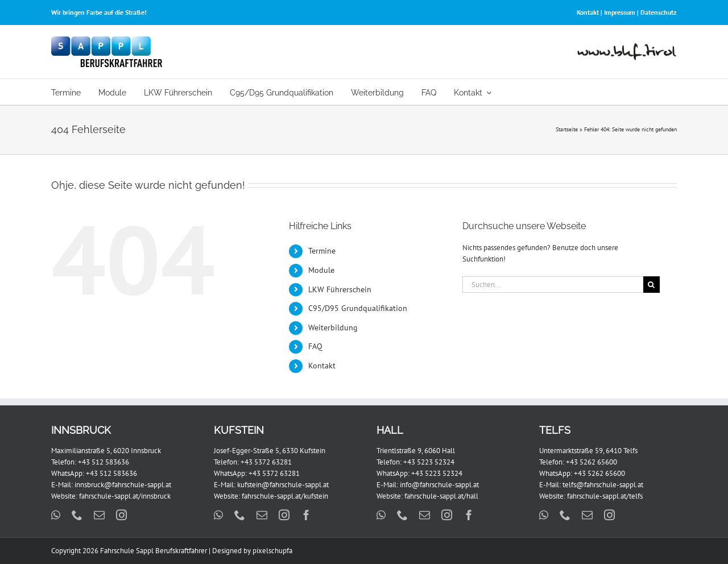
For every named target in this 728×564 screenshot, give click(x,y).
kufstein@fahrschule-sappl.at (283, 485)
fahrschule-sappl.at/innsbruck (125, 496)
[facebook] (306, 515)
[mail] (99, 515)
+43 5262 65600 (591, 462)
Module (321, 270)
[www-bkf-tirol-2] (627, 47)
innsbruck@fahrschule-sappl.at (123, 485)
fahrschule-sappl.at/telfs (605, 496)
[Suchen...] (553, 285)
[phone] (77, 515)
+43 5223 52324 (429, 462)
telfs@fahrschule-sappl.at (603, 485)
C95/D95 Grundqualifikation (358, 308)
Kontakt (588, 12)
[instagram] (121, 515)
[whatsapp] (56, 515)
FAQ (315, 346)
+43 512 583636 (104, 462)
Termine (322, 251)
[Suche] (652, 285)
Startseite (567, 129)
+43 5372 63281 (266, 462)
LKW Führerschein (340, 289)
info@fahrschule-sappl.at (439, 485)
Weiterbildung (333, 327)
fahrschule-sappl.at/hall (441, 496)
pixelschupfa (272, 551)
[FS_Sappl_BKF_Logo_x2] (107, 40)
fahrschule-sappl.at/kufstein (285, 496)
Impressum (620, 12)
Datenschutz (659, 12)
